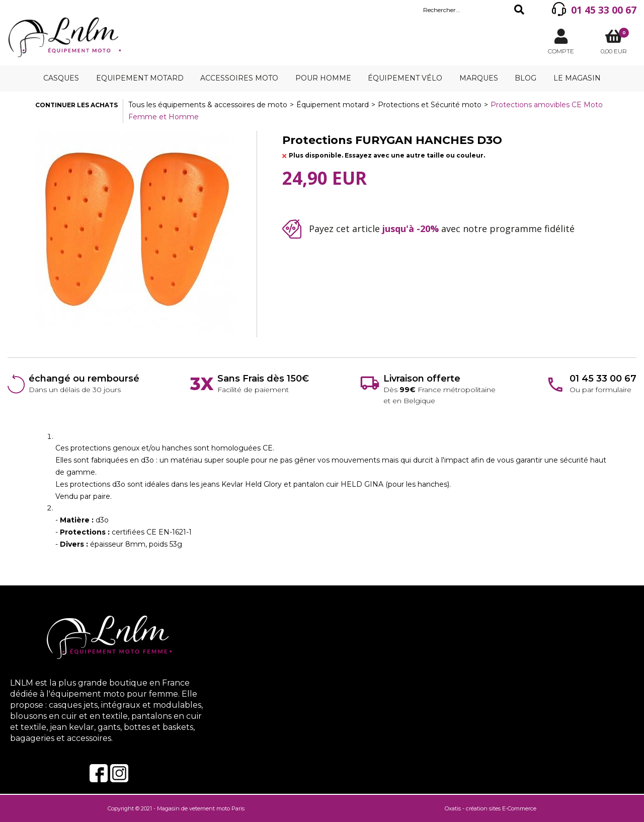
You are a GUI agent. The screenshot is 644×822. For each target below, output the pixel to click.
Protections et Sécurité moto (430, 105)
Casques (61, 78)
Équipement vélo (405, 78)
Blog (526, 78)
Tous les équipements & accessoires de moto (208, 105)
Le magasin (577, 78)
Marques (479, 78)
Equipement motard (140, 78)
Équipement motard (333, 105)
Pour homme (323, 78)
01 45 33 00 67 (604, 10)
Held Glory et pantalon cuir (293, 484)
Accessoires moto (239, 78)
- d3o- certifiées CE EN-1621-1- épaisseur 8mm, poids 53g (124, 532)
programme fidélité (532, 229)
